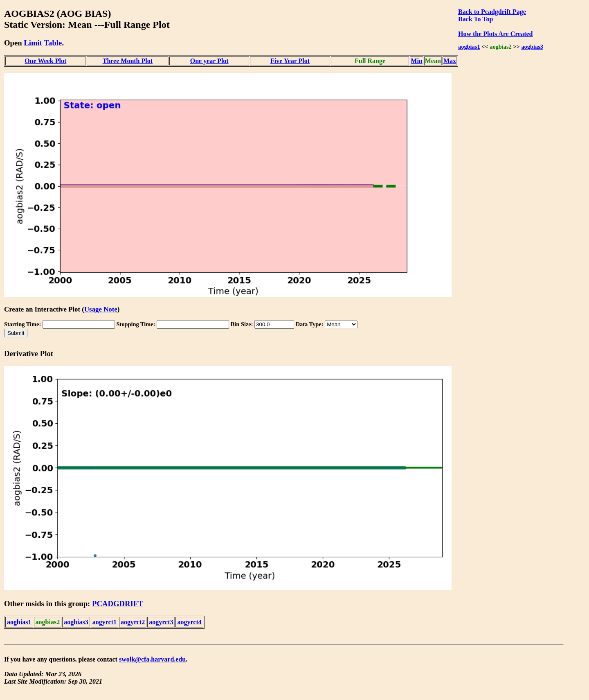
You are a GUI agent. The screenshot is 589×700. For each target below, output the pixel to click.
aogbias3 (532, 47)
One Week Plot (45, 61)
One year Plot (209, 61)
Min (416, 61)
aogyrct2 (133, 622)
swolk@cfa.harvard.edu (152, 659)
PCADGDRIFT (118, 604)
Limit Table (43, 43)
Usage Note (101, 309)
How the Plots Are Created (495, 34)
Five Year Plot (290, 61)
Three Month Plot (128, 61)
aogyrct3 (161, 622)
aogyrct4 (189, 622)
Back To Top (475, 19)
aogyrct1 (105, 622)
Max (450, 61)
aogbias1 (469, 47)
